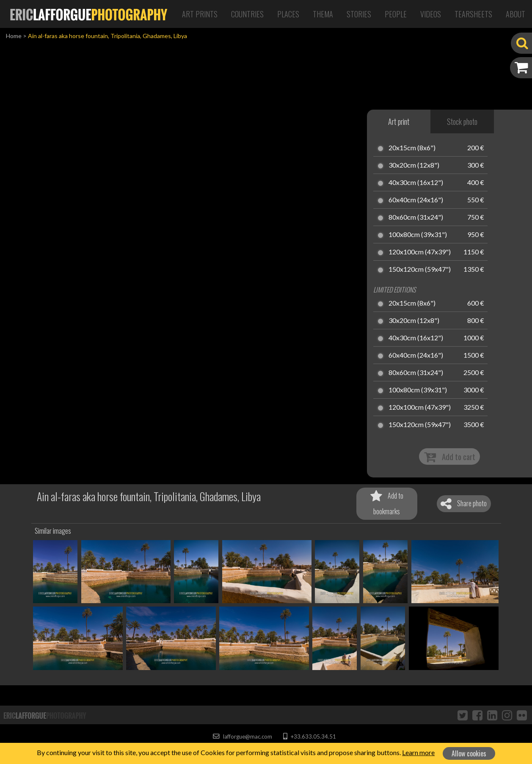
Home (14, 36)
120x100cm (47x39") (420, 252)
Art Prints (200, 14)
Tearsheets (473, 14)
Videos (431, 14)
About (515, 14)
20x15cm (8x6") (412, 148)
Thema (323, 14)
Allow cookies (469, 753)
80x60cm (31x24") (416, 218)
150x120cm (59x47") (420, 270)
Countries (247, 14)
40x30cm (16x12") (416, 183)
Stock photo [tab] (462, 121)
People (396, 14)
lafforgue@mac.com (243, 736)
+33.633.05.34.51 (310, 736)
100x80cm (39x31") (418, 235)
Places (288, 14)
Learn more (418, 752)
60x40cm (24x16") (416, 200)
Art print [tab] (399, 121)
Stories (359, 14)
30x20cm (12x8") (414, 165)
